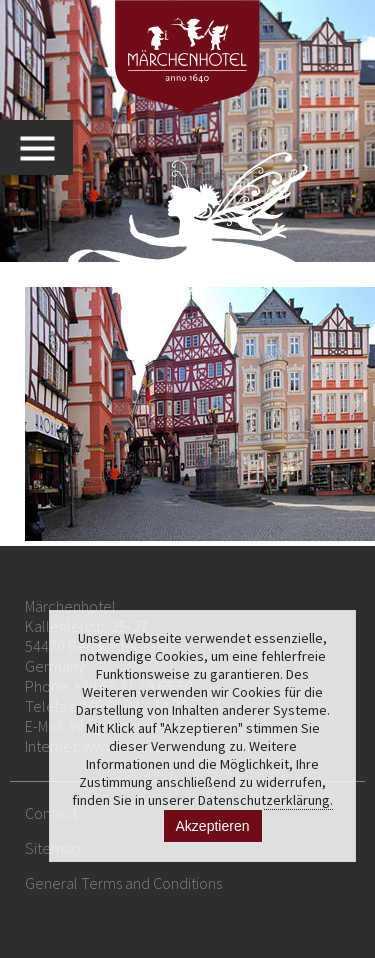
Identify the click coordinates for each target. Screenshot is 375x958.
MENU (46, 147)
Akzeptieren (213, 826)
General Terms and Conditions (123, 883)
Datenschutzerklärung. (265, 800)
